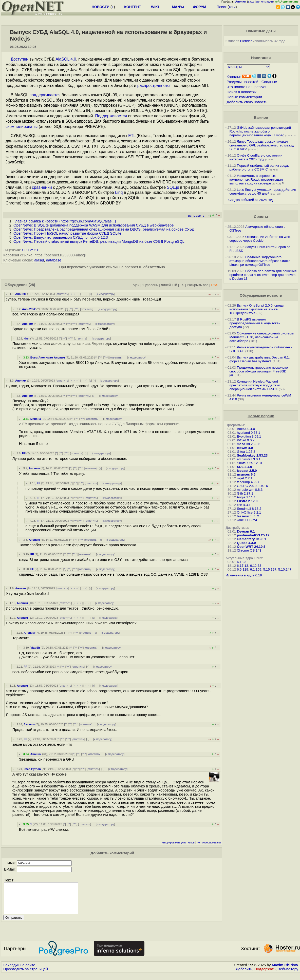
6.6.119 (242, 569)
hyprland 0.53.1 (249, 433)
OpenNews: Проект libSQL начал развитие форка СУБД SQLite (67, 233)
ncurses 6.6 (246, 474)
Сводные (269, 82)
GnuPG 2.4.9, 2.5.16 (252, 486)
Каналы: (234, 77)
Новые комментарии (245, 97)
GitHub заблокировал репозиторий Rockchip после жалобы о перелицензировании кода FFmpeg (260, 131)
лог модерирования (209, 843)
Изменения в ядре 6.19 (244, 575)
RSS (215, 285)
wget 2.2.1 (245, 478)
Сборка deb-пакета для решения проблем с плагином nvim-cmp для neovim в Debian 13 (263, 275)
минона (36, 419)
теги (232, 7)
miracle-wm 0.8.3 (250, 490)
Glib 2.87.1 (245, 493)
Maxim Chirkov (285, 971)
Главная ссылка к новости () (65, 221)
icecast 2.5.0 (247, 471)
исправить (196, 215)
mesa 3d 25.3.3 (249, 444)
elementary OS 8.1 (252, 539)
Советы (261, 217)
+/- (182, 285)
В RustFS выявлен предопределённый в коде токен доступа (255, 323)
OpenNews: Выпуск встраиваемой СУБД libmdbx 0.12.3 (61, 237)
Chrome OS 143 (249, 550)
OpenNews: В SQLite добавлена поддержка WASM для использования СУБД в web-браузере (94, 225)
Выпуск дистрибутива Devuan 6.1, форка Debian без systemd (259, 359)
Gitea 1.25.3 (246, 452)
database (54, 260)
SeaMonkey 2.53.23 (252, 455)
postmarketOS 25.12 (253, 535)
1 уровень (150, 285)
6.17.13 (242, 566)
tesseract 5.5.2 (248, 516)
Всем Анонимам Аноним (48, 357)
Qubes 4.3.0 (246, 543)
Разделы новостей (243, 82)
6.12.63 (256, 566)
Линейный (169, 285)
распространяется (154, 86)
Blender (246, 41)
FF (24, 453)
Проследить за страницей (26, 975)
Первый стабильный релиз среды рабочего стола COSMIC (259, 167)
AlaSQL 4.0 (66, 59)
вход (251, 2)
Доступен (20, 59)
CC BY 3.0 (31, 250)
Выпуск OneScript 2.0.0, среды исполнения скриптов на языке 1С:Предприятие (257, 309)
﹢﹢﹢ (74, 294)
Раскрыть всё (198, 285)
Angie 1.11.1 (246, 497)
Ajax (136, 285)
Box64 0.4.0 (246, 429)
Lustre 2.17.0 (247, 501)
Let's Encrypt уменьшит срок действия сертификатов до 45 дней (263, 192)
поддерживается (45, 95)
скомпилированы (22, 127)
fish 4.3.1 (244, 505)
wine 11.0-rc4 (247, 520)
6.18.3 (242, 562)
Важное (261, 118)
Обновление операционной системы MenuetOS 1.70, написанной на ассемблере (262, 337)
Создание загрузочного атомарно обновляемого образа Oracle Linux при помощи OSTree (260, 261)
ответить (62, 294)
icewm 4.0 (245, 448)
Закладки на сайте (19, 971)
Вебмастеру (288, 975)
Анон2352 (29, 309)
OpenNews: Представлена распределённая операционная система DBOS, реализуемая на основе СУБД (104, 229)
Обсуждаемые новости (261, 295)
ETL (132, 136)
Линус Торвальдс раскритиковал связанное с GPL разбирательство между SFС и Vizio (262, 145)
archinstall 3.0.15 (250, 459)
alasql (39, 260)
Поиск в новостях (242, 92)
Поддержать (265, 975)
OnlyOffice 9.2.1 (249, 512)
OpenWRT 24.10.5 (251, 547)
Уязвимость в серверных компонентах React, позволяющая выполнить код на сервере (256, 180)
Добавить (244, 975)
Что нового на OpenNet (247, 87)
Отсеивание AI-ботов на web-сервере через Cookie (260, 239)
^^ (71, 309)
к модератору (105, 294)
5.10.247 (285, 569)
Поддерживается (111, 116)
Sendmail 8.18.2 (249, 509)
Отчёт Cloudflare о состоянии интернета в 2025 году (256, 157)
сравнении (42, 187)
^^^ (77, 309)
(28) (32, 285)
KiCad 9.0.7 (246, 440)
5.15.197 (270, 569)
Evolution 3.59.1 (249, 436)
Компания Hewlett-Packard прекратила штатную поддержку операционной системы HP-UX (255, 385)
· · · (84, 294)
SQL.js (173, 187)
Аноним (21, 294)
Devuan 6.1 (246, 531)
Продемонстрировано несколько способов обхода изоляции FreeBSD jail (258, 371)
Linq (119, 192)
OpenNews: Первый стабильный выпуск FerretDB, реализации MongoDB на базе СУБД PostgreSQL (99, 241)
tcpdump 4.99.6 (249, 482)
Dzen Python (32, 769)
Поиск (222, 7)
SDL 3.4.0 (245, 467)
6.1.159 (256, 569)
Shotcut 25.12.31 (250, 463)
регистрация (265, 2)
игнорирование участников (178, 843)
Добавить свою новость (247, 102)
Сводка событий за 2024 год (250, 200)
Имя (26, 338)
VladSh (35, 648)
